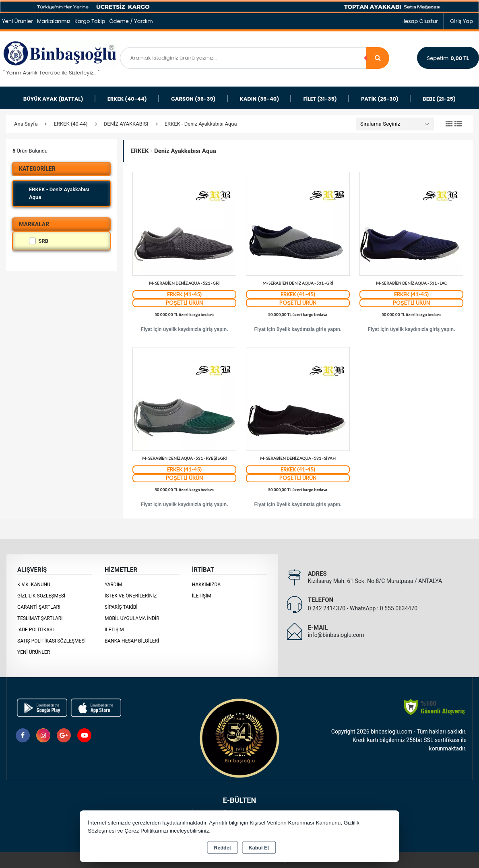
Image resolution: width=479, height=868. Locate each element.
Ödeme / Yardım (131, 21)
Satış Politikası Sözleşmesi (52, 641)
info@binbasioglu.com (336, 635)
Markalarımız (54, 21)
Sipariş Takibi (121, 607)
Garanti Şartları (39, 607)
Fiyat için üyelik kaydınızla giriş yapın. (185, 329)
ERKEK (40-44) (127, 99)
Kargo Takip (90, 21)
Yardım (114, 585)
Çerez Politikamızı (146, 831)
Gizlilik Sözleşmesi (41, 596)
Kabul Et (259, 848)
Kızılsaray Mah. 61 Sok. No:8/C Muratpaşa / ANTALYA (375, 581)
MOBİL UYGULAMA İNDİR (132, 618)
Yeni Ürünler (34, 652)
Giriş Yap (461, 21)
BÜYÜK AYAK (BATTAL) (53, 99)
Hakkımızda (206, 585)
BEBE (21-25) (439, 99)
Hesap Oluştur (420, 21)
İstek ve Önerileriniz (131, 596)
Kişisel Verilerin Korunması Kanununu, (296, 823)
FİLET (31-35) (320, 99)
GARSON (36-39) (193, 99)
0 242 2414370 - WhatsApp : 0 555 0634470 (363, 608)
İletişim (114, 630)
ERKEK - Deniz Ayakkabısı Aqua (59, 193)
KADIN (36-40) (260, 99)
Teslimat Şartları (40, 618)
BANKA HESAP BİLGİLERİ (132, 641)
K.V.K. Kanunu (34, 585)
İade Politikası (35, 630)
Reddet (222, 848)
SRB (39, 241)
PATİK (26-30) (380, 99)
